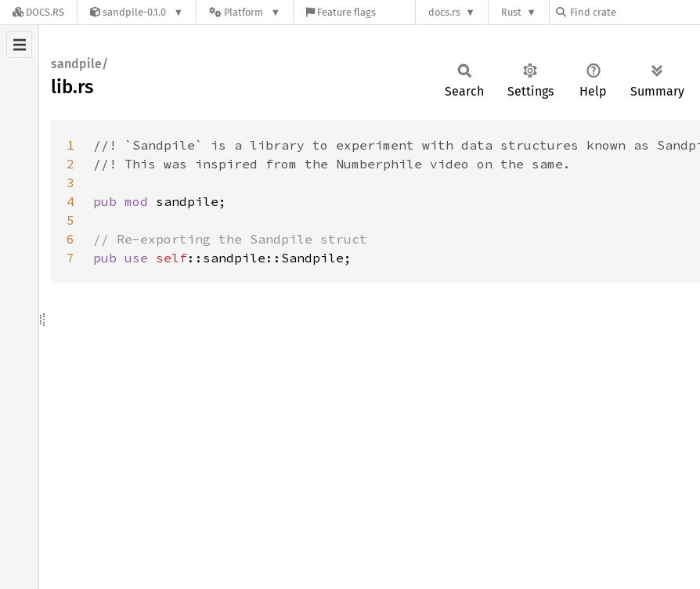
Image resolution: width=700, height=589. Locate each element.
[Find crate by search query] (634, 12)
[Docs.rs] (38, 12)
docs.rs (444, 12)
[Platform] (245, 12)
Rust (511, 12)
